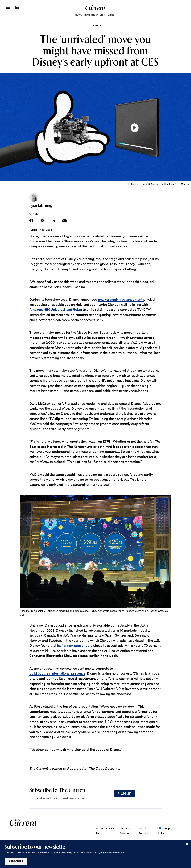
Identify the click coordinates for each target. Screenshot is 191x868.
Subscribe (16, 861)
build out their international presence (57, 673)
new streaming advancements (121, 299)
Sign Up (125, 794)
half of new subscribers (75, 645)
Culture (95, 25)
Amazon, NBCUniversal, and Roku (55, 309)
